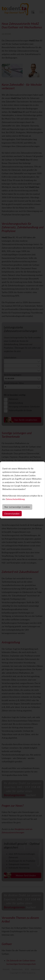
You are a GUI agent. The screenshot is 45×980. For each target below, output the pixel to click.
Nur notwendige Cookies (17, 507)
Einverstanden (12, 514)
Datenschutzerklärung (15, 499)
